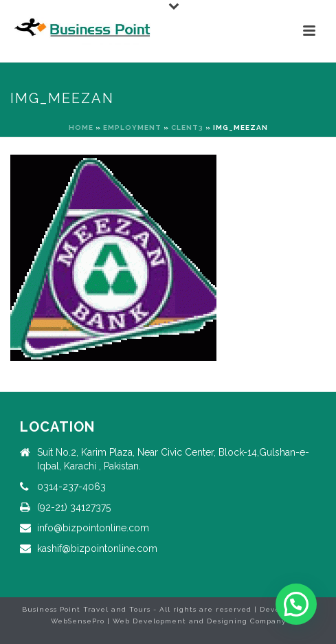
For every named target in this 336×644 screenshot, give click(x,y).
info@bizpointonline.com (93, 528)
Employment (132, 127)
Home (81, 127)
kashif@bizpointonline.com (97, 548)
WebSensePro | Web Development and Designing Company (168, 621)
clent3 (187, 127)
